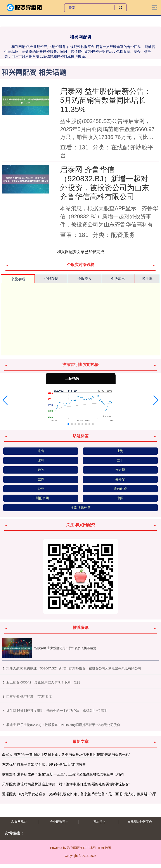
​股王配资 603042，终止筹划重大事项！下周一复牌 (43, 682)
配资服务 (100, 822)
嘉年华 (120, 479)
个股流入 (85, 279)
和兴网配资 (19, 822)
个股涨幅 (18, 279)
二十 (120, 460)
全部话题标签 (81, 507)
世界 (41, 479)
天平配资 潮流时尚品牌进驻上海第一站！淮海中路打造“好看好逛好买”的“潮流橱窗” (66, 784)
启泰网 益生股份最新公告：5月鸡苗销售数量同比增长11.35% (106, 100)
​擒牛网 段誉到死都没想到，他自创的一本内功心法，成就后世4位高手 (57, 711)
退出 (41, 451)
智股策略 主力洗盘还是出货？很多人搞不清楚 (65, 648)
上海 (120, 451)
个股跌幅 (51, 279)
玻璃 (41, 460)
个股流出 (118, 279)
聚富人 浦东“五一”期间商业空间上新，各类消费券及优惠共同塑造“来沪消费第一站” (66, 755)
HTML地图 (104, 848)
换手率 (147, 279)
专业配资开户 (59, 822)
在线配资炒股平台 (140, 822)
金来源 (120, 470)
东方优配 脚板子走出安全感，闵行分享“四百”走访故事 (44, 764)
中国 (120, 498)
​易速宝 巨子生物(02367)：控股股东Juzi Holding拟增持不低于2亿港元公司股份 (63, 725)
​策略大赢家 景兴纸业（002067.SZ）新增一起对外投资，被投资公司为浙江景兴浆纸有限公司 (74, 668)
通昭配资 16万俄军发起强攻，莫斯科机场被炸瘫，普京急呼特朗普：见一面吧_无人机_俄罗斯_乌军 (79, 794)
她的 (41, 470)
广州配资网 (41, 498)
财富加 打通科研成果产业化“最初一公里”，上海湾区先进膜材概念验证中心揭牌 (63, 774)
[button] (5, 400)
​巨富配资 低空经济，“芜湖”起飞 (29, 697)
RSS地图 (89, 848)
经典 (41, 489)
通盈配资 (120, 489)
